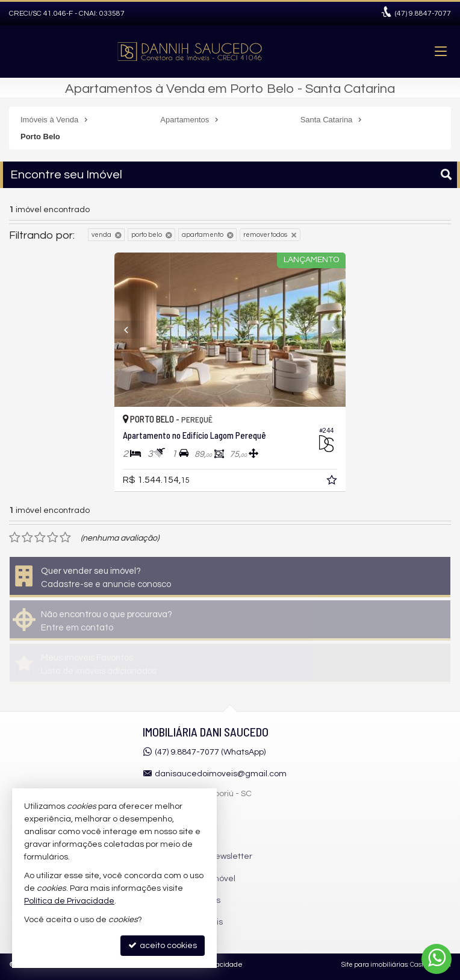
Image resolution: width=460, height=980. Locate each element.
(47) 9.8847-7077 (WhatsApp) (210, 752)
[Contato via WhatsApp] (437, 959)
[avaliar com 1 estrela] (15, 538)
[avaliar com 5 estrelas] (65, 538)
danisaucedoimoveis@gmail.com (221, 774)
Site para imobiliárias (375, 965)
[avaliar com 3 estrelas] (40, 538)
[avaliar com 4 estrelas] (53, 538)
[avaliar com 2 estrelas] (27, 538)
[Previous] (132, 330)
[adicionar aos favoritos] (333, 482)
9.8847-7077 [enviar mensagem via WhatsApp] (423, 14)
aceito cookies (163, 945)
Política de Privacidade (69, 901)
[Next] (328, 330)
